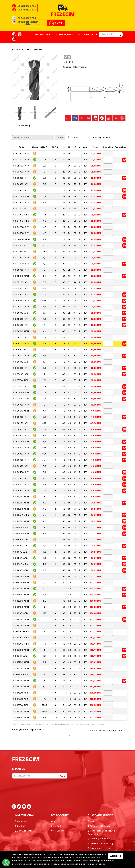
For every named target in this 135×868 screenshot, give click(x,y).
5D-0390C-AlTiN (21, 202)
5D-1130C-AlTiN (21, 552)
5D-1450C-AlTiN (21, 644)
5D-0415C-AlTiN (21, 221)
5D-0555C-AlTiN (21, 301)
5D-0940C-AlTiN (21, 472)
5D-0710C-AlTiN (21, 380)
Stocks (73, 138)
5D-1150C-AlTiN (21, 558)
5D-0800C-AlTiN (21, 405)
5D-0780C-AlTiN (21, 399)
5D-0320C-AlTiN (21, 178)
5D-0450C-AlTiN (21, 245)
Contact (21, 826)
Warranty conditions (100, 839)
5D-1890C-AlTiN (21, 717)
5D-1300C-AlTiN (21, 607)
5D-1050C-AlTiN (21, 521)
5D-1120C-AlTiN (21, 546)
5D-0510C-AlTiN (21, 276)
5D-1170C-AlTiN (21, 564)
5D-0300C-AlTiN (21, 172)
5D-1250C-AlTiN (21, 595)
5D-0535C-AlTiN (21, 288)
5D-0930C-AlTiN (21, 466)
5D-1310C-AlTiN (21, 613)
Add (63, 776)
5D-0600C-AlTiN (21, 325)
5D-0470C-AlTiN (21, 258)
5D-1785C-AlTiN (21, 705)
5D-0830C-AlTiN (21, 429)
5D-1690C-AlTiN (21, 687)
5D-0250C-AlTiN (21, 160)
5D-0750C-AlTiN (21, 392)
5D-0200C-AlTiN (21, 153)
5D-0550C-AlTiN (21, 294)
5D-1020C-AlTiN (21, 503)
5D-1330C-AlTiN (21, 619)
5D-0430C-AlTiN (21, 233)
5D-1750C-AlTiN (21, 699)
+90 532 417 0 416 (26, 10)
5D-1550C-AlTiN (21, 668)
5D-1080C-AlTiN (21, 533)
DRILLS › (29, 50)
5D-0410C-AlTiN (21, 215)
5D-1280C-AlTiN (21, 601)
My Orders (59, 831)
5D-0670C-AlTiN (21, 362)
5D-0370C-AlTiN (21, 196)
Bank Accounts (24, 831)
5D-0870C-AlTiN (21, 441)
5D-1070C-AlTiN (21, 527)
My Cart (57, 826)
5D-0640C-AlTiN (21, 350)
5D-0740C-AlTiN (21, 386)
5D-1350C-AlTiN (21, 625)
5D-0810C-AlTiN (21, 411)
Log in (56, 821)
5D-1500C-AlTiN (21, 650)
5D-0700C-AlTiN (21, 374)
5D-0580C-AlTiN (21, 319)
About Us (22, 821)
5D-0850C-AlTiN (21, 435)
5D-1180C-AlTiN (21, 570)
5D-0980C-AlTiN (21, 484)
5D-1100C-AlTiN (21, 540)
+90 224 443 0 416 (26, 6)
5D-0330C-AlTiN (21, 184)
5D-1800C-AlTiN (21, 711)
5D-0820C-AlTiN (21, 417)
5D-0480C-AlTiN (21, 264)
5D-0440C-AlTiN (22, 239)
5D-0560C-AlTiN (21, 307)
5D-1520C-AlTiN (21, 662)
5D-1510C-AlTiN (21, 656)
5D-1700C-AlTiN (21, 693)
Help (92, 821)
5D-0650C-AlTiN (21, 356)
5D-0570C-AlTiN (21, 313)
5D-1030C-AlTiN (21, 509)
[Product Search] (108, 34)
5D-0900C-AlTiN (21, 460)
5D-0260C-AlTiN (21, 166)
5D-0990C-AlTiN (21, 491)
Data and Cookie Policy (102, 843)
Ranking (97, 137)
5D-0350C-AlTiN (21, 190)
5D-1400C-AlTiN (21, 632)
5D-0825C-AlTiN (21, 423)
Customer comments (101, 848)
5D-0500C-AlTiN (21, 270)
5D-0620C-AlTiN (21, 337)
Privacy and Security (100, 826)
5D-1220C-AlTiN (21, 583)
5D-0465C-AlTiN (21, 252)
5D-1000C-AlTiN (21, 497)
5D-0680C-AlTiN (21, 368)
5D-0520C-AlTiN (21, 282)
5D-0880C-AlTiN (21, 448)
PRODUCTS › (18, 50)
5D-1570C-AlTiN (21, 674)
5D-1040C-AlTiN (21, 515)
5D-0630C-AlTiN (21, 344)
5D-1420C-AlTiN (21, 638)
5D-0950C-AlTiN (21, 478)
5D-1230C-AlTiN (21, 589)
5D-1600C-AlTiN (21, 681)
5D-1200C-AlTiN (21, 576)
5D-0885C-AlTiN (21, 454)
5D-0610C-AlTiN (21, 331)
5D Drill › (38, 50)
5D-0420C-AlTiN (21, 227)
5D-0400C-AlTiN (21, 209)
